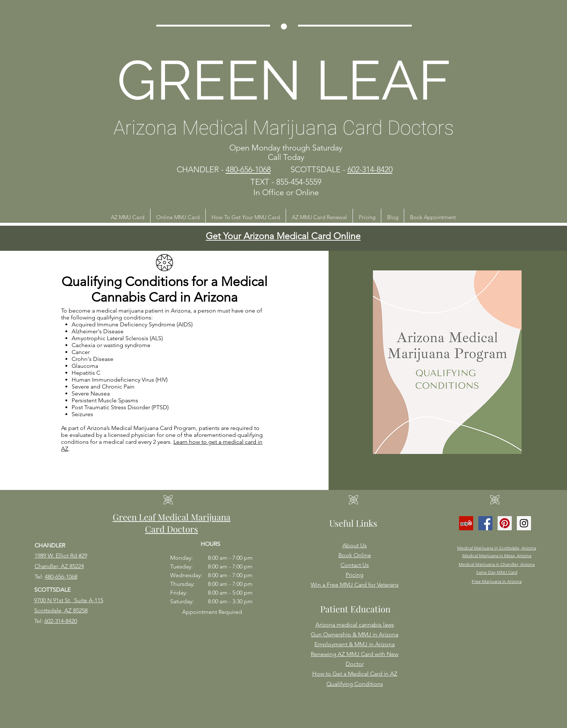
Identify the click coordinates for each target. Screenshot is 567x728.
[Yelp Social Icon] (466, 523)
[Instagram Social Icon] (524, 523)
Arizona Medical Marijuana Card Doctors (284, 128)
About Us (355, 545)
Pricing (355, 575)
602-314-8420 (61, 621)
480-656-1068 (61, 577)
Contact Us (355, 565)
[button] (128, 217)
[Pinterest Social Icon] (505, 523)
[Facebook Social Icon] (485, 523)
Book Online (355, 555)
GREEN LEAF (284, 80)
